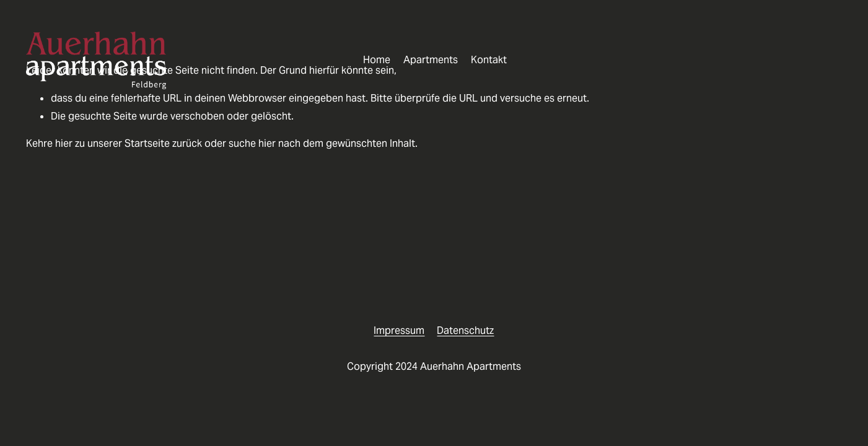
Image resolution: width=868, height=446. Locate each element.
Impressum (399, 330)
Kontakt (489, 60)
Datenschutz (465, 330)
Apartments (431, 60)
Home (377, 60)
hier (64, 143)
